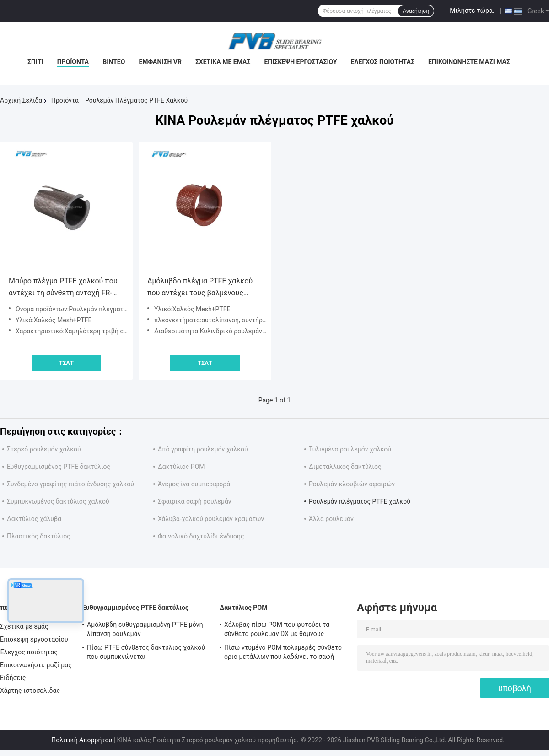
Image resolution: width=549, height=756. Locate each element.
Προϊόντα (73, 62)
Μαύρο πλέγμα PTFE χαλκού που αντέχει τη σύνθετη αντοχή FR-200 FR (63, 288)
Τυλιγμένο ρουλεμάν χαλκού (350, 449)
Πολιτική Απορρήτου (82, 740)
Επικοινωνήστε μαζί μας (469, 62)
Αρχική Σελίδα (21, 100)
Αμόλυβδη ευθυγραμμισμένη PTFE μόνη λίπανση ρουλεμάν (145, 629)
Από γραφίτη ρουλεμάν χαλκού (203, 449)
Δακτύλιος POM (181, 467)
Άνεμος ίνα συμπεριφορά (194, 484)
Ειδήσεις (13, 678)
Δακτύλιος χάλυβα (34, 519)
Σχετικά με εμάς (223, 62)
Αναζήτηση (416, 11)
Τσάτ (66, 363)
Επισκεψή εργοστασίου (300, 62)
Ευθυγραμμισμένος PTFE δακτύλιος (59, 467)
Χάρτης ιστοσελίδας (30, 691)
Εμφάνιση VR (160, 62)
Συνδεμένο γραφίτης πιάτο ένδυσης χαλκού (70, 484)
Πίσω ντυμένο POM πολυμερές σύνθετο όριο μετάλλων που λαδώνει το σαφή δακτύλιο (283, 653)
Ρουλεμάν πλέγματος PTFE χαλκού (360, 501)
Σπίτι (35, 62)
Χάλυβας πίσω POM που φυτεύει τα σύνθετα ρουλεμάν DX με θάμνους (277, 629)
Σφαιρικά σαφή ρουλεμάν (195, 501)
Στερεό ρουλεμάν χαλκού (44, 449)
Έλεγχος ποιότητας (383, 62)
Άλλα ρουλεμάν (331, 519)
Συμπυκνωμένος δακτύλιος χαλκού (58, 501)
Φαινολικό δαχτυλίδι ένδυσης (201, 536)
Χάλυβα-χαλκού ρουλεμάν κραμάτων (211, 519)
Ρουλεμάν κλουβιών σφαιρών (352, 484)
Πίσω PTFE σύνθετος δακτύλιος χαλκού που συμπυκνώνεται (146, 652)
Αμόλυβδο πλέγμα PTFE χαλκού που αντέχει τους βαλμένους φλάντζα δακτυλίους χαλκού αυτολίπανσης (200, 288)
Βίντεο (114, 62)
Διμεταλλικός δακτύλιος (345, 467)
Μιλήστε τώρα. (472, 11)
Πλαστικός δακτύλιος (39, 536)
